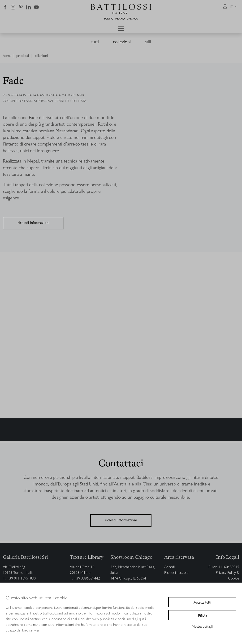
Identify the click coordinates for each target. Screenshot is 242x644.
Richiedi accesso (176, 573)
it (232, 7)
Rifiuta (202, 615)
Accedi (169, 567)
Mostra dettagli (202, 626)
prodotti (23, 56)
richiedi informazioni (33, 223)
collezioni (122, 42)
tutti (95, 42)
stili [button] (148, 42)
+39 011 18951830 (21, 579)
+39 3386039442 (87, 579)
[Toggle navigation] (121, 29)
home (7, 56)
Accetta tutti (202, 602)
